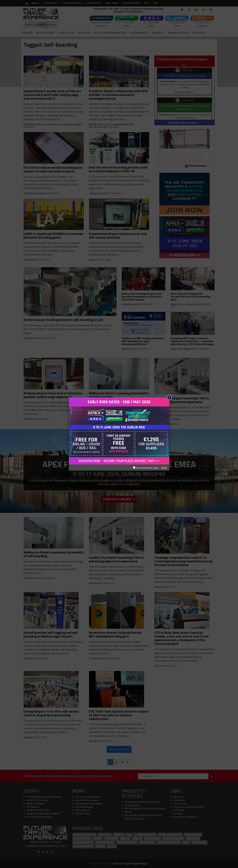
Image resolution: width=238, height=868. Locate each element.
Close (164, 467)
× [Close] (169, 397)
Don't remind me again (146, 468)
